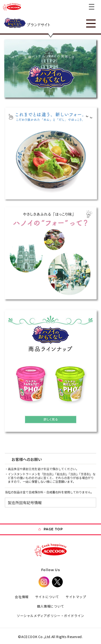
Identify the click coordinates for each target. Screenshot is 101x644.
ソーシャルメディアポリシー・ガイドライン (50, 616)
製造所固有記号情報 (25, 503)
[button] (92, 7)
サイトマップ (76, 597)
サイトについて (47, 597)
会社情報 (22, 597)
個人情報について (50, 606)
